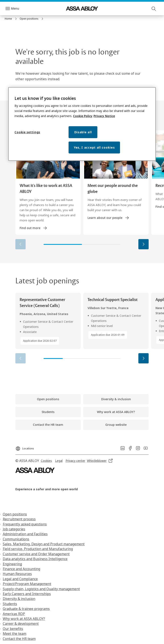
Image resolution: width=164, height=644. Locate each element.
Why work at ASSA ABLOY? (24, 619)
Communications (16, 539)
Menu (15, 8)
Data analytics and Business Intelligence (35, 559)
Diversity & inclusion (19, 599)
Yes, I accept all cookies (94, 147)
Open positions (15, 514)
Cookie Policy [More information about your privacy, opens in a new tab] (83, 116)
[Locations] (25, 447)
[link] (11, 19)
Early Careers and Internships (27, 594)
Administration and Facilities (25, 534)
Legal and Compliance (20, 579)
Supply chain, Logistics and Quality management (41, 589)
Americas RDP (14, 614)
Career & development (21, 624)
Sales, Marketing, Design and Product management (44, 544)
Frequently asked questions (25, 524)
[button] (143, 244)
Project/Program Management (27, 584)
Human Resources (17, 574)
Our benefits (13, 629)
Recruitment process (19, 519)
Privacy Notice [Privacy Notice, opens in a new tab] (104, 116)
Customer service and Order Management (36, 554)
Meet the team (15, 634)
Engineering (12, 564)
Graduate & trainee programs (26, 609)
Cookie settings (27, 132)
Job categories (14, 529)
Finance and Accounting (21, 569)
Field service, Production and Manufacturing (38, 549)
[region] (82, 124)
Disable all (83, 132)
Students (10, 604)
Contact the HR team (19, 639)
